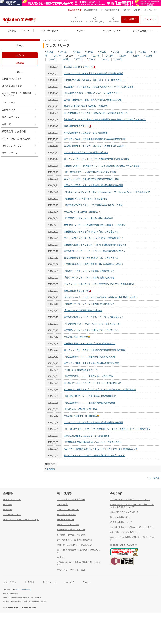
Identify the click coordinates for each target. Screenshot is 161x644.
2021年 (116, 52)
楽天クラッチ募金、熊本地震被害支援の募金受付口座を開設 (92, 363)
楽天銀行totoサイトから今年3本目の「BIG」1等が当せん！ (91, 231)
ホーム (46, 40)
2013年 (110, 56)
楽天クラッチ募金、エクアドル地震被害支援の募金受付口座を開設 (95, 350)
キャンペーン (19, 102)
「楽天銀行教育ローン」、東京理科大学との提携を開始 (90, 403)
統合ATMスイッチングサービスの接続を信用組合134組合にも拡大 (94, 455)
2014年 (96, 56)
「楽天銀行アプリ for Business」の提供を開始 (85, 199)
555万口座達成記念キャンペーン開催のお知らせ (86, 152)
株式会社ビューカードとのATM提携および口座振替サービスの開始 (95, 225)
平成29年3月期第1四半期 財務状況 (81, 212)
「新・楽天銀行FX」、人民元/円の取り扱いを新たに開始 (90, 172)
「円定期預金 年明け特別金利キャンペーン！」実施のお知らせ (93, 442)
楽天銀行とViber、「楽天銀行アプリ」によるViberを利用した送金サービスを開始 (102, 166)
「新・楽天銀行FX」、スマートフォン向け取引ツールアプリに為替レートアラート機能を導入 (107, 429)
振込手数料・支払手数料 (19, 131)
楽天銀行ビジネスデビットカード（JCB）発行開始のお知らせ (92, 383)
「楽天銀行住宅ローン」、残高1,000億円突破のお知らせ (90, 396)
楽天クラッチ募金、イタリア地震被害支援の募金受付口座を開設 (94, 185)
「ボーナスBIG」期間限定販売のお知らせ (83, 310)
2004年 (119, 59)
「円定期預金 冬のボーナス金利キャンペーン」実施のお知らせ (93, 93)
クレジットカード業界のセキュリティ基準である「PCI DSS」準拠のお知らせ (99, 284)
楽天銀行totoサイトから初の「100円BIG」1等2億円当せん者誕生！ (95, 146)
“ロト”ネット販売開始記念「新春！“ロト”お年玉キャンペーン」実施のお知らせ (101, 449)
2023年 (90, 52)
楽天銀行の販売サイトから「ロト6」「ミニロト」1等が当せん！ (94, 317)
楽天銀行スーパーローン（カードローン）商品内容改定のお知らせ (95, 251)
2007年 (79, 59)
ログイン (20, 55)
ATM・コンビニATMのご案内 (19, 138)
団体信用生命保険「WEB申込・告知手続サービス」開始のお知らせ (95, 80)
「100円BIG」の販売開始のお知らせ (81, 370)
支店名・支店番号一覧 (23, 590)
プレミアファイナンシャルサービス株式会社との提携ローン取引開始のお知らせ (101, 297)
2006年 (92, 59)
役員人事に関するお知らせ (76, 126)
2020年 (129, 52)
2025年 (63, 52)
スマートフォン (19, 153)
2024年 (76, 52)
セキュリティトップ (19, 146)
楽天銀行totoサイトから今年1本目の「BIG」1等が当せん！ (91, 330)
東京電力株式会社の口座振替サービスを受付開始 (86, 436)
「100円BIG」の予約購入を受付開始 (81, 409)
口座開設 (20, 63)
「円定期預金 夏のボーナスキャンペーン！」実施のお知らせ (92, 324)
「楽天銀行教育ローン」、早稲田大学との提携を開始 (89, 376)
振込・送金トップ (19, 117)
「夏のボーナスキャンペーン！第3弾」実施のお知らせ (89, 277)
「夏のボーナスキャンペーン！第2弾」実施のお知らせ (89, 304)
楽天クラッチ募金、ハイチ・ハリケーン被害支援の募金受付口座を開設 (97, 159)
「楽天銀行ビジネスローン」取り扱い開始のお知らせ (89, 218)
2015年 (83, 56)
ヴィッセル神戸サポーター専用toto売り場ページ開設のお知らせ (94, 238)
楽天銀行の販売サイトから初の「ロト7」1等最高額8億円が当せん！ (95, 245)
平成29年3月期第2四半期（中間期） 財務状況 (86, 106)
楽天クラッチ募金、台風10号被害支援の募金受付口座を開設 (92, 179)
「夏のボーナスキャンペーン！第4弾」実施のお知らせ (89, 271)
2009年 (53, 59)
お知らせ (51, 469)
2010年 (149, 56)
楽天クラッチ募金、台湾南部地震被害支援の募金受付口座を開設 (94, 422)
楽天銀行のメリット (19, 78)
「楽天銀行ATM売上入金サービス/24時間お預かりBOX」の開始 (93, 205)
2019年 (143, 52)
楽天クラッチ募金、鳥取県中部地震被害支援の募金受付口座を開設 (95, 139)
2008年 (66, 59)
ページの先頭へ (155, 478)
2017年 (57, 56)
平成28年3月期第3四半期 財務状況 (80, 416)
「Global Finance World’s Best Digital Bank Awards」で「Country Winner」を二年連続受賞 (107, 192)
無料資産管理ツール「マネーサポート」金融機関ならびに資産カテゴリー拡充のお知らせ (105, 119)
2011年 (136, 56)
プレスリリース (56, 40)
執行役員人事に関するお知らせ (78, 67)
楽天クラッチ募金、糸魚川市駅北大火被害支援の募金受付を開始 (94, 73)
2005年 (105, 59)
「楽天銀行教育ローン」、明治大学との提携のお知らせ (90, 357)
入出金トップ (19, 110)
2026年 (50, 52)
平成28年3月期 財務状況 (76, 337)
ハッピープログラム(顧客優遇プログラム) (19, 94)
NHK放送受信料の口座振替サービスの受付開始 (86, 133)
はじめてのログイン (19, 86)
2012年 (123, 56)
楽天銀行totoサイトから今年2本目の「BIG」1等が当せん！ (91, 258)
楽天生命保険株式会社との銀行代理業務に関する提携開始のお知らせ (96, 113)
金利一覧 (19, 124)
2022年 (103, 52)
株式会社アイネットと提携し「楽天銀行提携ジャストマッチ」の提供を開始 (99, 87)
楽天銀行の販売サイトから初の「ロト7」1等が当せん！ (90, 343)
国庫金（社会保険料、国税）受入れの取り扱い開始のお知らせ (93, 100)
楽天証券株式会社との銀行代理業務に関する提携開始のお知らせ (94, 264)
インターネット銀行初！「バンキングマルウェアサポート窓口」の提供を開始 (100, 389)
